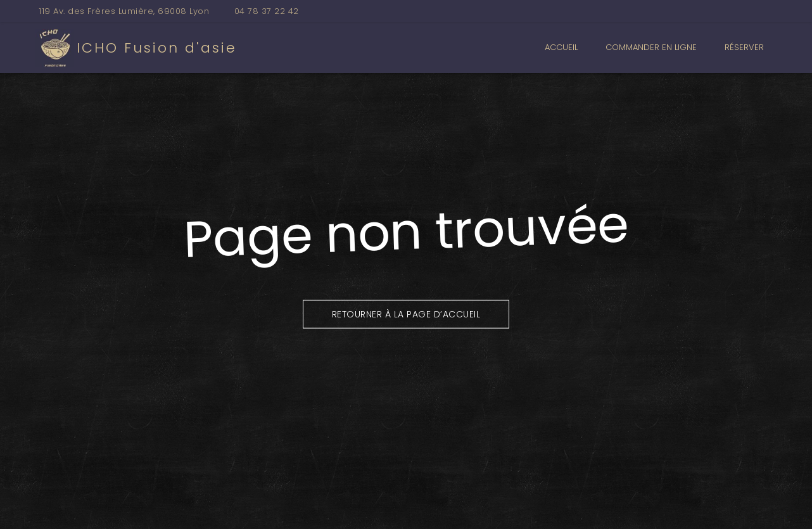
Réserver (744, 47)
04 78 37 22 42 (267, 11)
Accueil (561, 47)
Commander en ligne (651, 47)
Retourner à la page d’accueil (406, 314)
